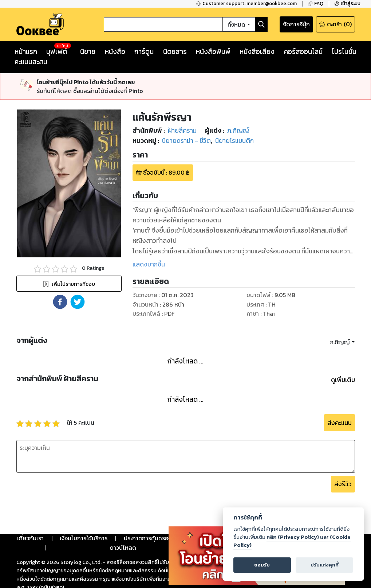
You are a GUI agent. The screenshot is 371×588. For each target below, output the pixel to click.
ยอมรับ (262, 565)
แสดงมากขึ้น (149, 264)
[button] (60, 302)
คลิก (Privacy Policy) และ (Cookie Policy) (292, 541)
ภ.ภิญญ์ (340, 342)
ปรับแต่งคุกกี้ (325, 565)
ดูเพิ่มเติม (343, 380)
